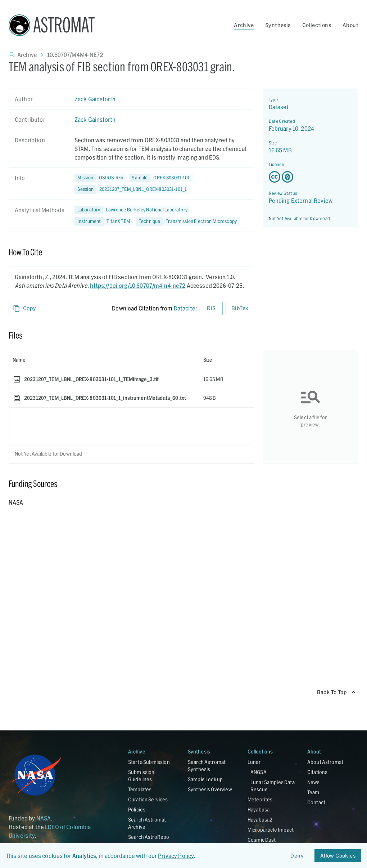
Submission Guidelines (141, 776)
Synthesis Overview (210, 789)
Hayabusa (259, 809)
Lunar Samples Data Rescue (273, 786)
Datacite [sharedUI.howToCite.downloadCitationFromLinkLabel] (185, 308)
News (314, 782)
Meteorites (260, 799)
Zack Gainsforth (95, 99)
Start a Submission (149, 762)
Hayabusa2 (260, 820)
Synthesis (278, 25)
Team (313, 792)
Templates (140, 789)
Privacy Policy (176, 856)
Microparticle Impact (271, 830)
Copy (25, 308)
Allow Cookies (338, 856)
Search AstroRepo (149, 837)
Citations (317, 772)
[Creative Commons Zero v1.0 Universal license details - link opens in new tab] (311, 177)
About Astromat (325, 762)
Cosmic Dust (262, 840)
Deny (297, 856)
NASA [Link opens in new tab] (44, 818)
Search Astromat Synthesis (207, 766)
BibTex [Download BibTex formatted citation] (240, 308)
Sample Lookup (205, 779)
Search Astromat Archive (147, 823)
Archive (244, 25)
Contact (316, 802)
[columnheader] (104, 360)
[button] (161, 178)
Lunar (254, 762)
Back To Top (336, 692)
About (350, 25)
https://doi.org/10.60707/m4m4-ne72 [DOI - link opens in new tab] (138, 285)
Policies (137, 809)
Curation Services (148, 799)
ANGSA (259, 772)
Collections (317, 25)
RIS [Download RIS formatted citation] (211, 308)
